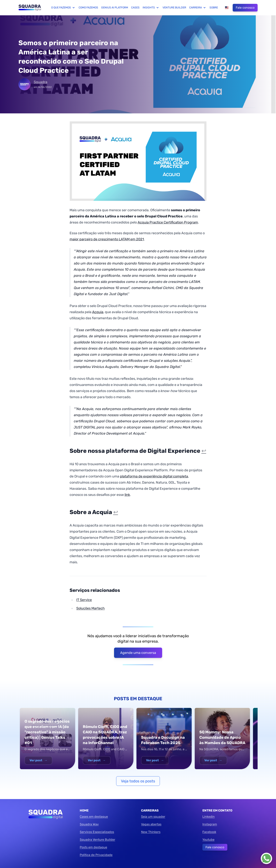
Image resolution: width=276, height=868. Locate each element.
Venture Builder (174, 8)
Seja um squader (153, 817)
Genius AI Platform (115, 8)
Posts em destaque (93, 847)
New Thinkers (151, 832)
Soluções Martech (90, 608)
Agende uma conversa (138, 653)
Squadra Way (89, 824)
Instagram (210, 824)
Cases (135, 8)
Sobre (214, 8)
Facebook (209, 832)
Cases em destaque (94, 817)
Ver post (38, 760)
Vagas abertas (151, 824)
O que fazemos (63, 8)
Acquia (98, 312)
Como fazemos (88, 8)
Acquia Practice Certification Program (168, 222)
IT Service (84, 600)
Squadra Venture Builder (97, 840)
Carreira (198, 8)
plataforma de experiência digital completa (154, 476)
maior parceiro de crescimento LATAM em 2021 (107, 239)
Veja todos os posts (138, 781)
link (127, 495)
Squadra (41, 82)
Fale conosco (245, 8)
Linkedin (209, 817)
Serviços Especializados (97, 832)
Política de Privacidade (96, 855)
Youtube (208, 840)
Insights (151, 8)
